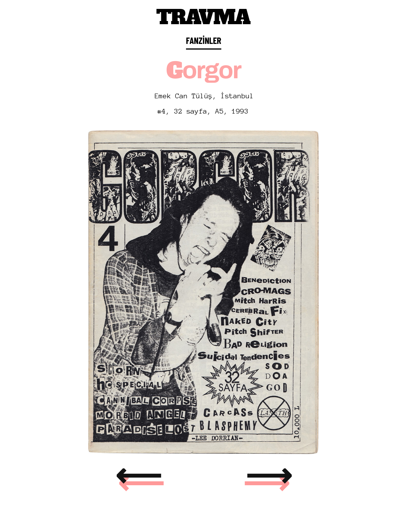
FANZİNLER (204, 40)
